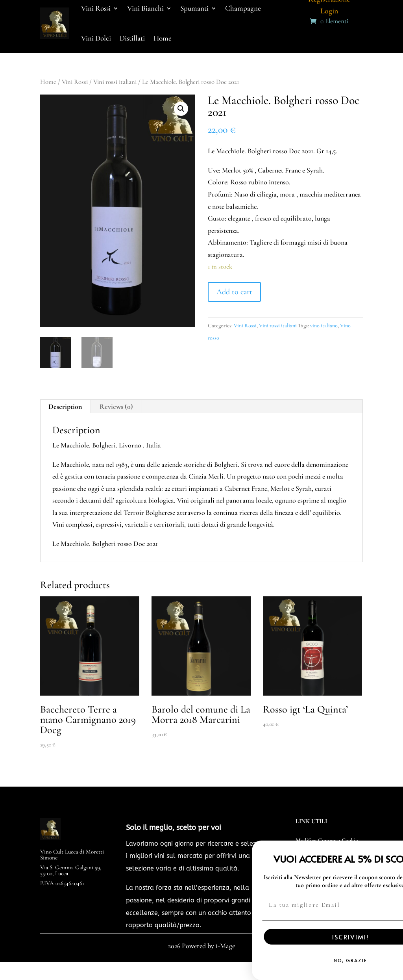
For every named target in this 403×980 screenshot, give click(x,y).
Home (163, 38)
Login (329, 12)
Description (65, 406)
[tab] (65, 406)
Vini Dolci (96, 38)
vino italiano (324, 326)
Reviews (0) (116, 406)
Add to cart (234, 292)
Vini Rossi (75, 82)
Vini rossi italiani (115, 82)
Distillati (132, 38)
